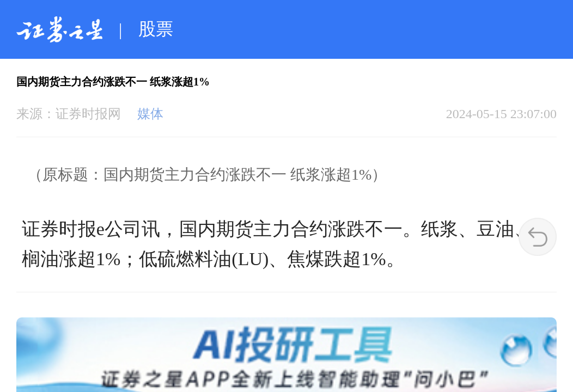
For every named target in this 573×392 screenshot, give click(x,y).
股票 (156, 29)
